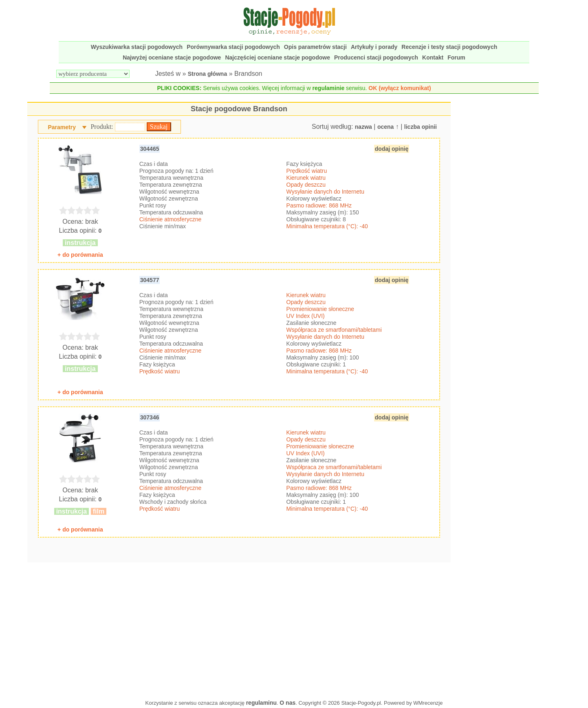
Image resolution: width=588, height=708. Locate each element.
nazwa (363, 127)
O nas (287, 703)
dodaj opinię (392, 149)
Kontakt (433, 57)
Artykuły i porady (374, 47)
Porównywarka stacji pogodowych (233, 47)
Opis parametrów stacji (315, 47)
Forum (456, 57)
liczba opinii (421, 127)
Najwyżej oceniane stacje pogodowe (172, 57)
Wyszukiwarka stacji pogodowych (137, 47)
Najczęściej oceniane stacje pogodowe (277, 57)
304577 (150, 280)
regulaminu (261, 703)
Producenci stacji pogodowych (376, 57)
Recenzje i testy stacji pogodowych (449, 47)
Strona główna (207, 74)
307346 (150, 417)
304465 (150, 149)
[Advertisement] (239, 629)
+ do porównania (80, 255)
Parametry (62, 127)
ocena (385, 127)
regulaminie (329, 88)
